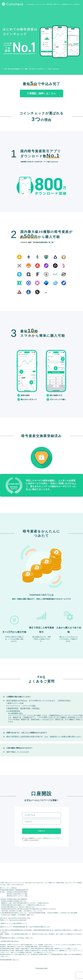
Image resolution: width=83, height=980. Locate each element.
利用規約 (45, 838)
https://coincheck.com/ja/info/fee (18, 920)
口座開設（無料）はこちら (41, 93)
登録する (41, 831)
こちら (17, 960)
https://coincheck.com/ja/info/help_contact (19, 918)
